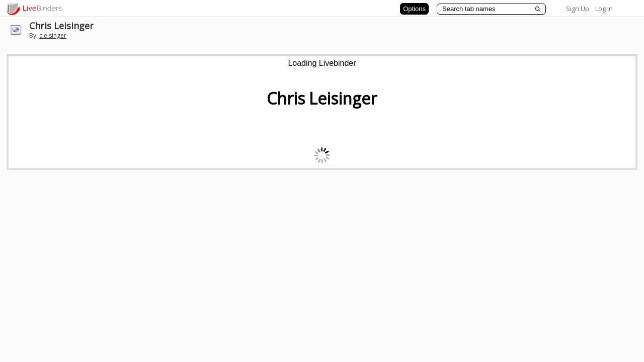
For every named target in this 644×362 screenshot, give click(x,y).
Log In (604, 9)
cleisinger (53, 35)
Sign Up (578, 9)
